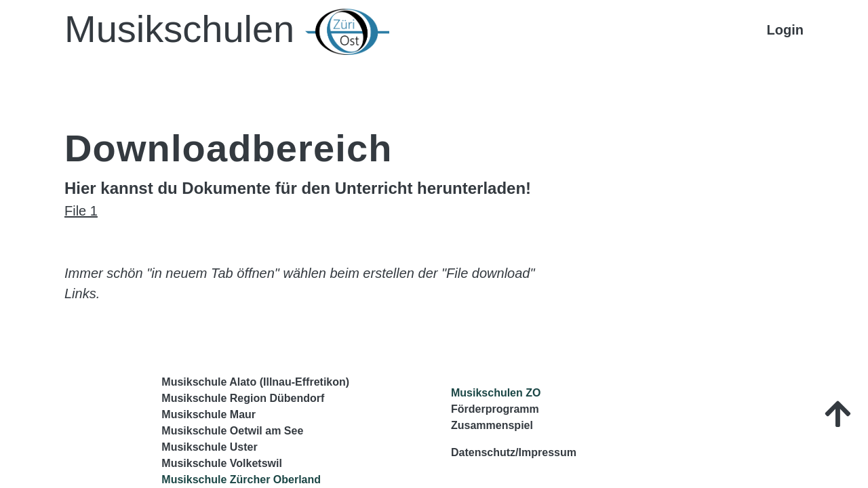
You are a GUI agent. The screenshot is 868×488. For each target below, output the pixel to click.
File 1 (81, 211)
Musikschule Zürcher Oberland (241, 480)
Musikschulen (227, 31)
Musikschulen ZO (496, 393)
